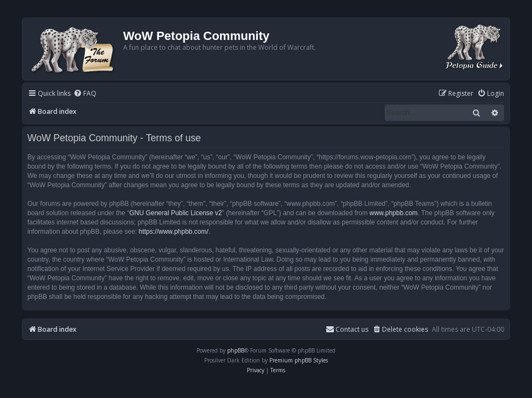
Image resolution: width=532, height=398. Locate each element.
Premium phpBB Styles (299, 360)
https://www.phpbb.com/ (173, 232)
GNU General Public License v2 (175, 213)
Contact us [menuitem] (347, 329)
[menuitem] (85, 94)
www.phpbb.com (394, 213)
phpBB (236, 350)
